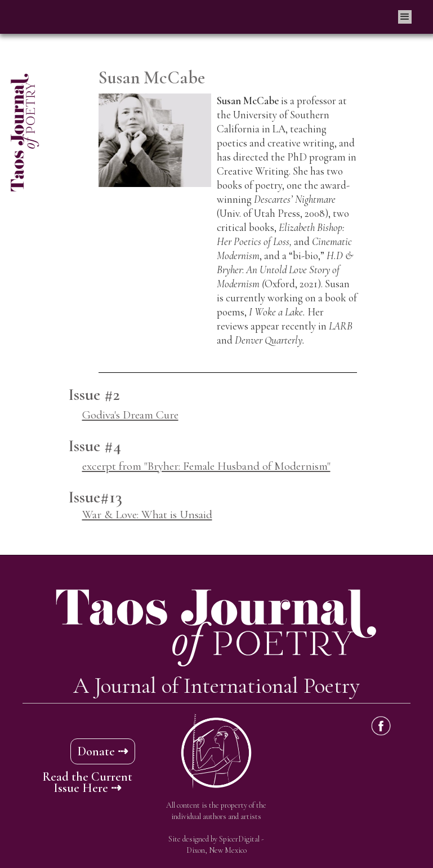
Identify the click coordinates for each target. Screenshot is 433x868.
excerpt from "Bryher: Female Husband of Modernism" (206, 466)
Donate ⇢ (103, 751)
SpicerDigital (239, 839)
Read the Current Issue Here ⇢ (87, 782)
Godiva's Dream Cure (130, 415)
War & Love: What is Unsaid (147, 515)
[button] (405, 17)
